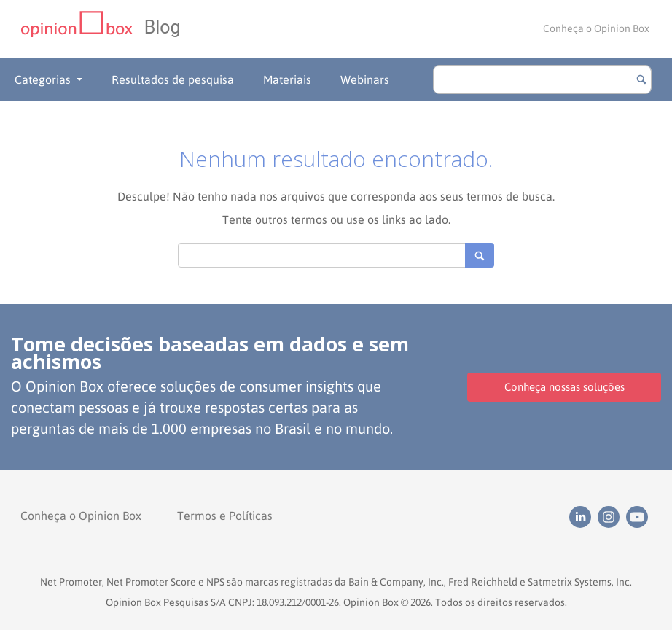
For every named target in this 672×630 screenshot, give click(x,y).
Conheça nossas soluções (564, 387)
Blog (163, 27)
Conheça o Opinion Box (596, 28)
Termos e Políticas (225, 516)
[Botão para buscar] (641, 79)
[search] (542, 79)
